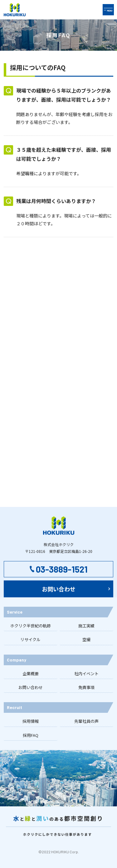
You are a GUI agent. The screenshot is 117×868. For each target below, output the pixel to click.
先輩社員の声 (86, 721)
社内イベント (86, 674)
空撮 (86, 639)
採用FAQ (31, 735)
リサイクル (30, 639)
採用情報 (31, 721)
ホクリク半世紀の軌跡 (31, 626)
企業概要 (31, 674)
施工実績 (86, 626)
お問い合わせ (31, 687)
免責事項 (86, 687)
